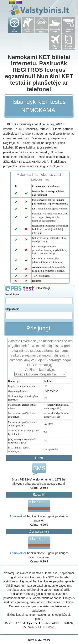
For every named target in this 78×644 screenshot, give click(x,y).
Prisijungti (39, 328)
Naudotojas (12, 294)
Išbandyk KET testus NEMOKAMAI (39, 106)
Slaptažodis (12, 309)
